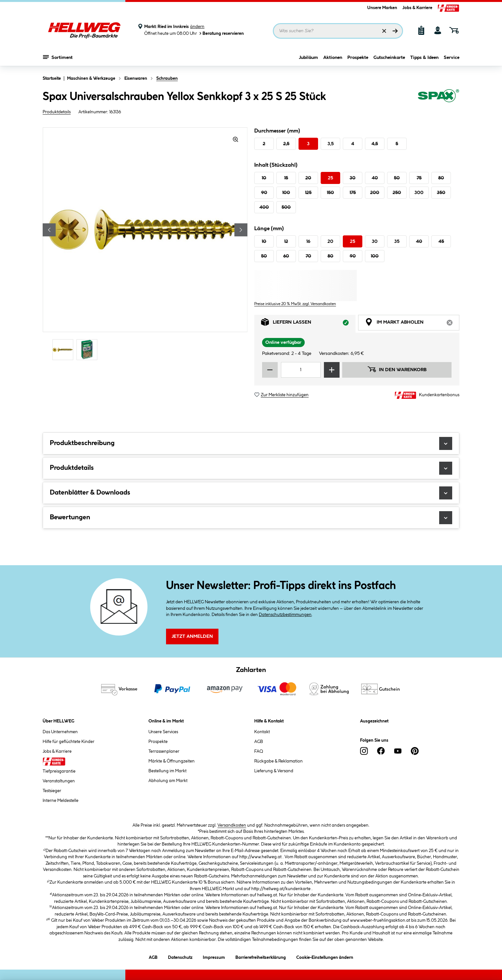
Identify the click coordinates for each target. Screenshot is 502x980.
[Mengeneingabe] (301, 370)
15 (286, 178)
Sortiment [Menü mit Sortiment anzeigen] (58, 57)
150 (330, 193)
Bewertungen (251, 518)
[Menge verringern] (270, 370)
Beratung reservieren (221, 33)
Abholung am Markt (168, 781)
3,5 (331, 144)
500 (286, 207)
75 (419, 178)
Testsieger (52, 791)
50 (397, 178)
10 (264, 178)
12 (286, 242)
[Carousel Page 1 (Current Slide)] (64, 350)
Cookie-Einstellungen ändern (325, 956)
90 (264, 193)
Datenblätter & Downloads (251, 493)
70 (308, 256)
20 (308, 178)
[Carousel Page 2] (89, 350)
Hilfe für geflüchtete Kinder (69, 742)
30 (353, 178)
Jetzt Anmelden (192, 637)
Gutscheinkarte (389, 58)
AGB (259, 742)
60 (286, 256)
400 (264, 207)
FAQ (259, 751)
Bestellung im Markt (167, 771)
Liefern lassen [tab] (308, 324)
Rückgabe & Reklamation (279, 761)
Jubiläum (308, 58)
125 (308, 193)
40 (375, 178)
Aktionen (333, 58)
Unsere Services (163, 732)
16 (308, 242)
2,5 (286, 144)
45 (441, 242)
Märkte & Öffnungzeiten (172, 761)
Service (452, 58)
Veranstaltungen (59, 781)
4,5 (375, 144)
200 (375, 193)
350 (441, 193)
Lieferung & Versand (274, 771)
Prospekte (358, 58)
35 (397, 242)
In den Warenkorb (397, 369)
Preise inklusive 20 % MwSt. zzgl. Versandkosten (295, 304)
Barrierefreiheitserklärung (261, 956)
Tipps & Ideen (424, 58)
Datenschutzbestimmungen (285, 615)
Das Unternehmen (60, 732)
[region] (145, 245)
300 (419, 193)
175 (353, 193)
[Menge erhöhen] (332, 370)
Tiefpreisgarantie (59, 771)
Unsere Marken (382, 8)
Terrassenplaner (164, 751)
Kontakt (262, 732)
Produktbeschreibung (251, 443)
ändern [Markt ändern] (197, 27)
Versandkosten (232, 825)
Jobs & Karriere (417, 8)
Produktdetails (57, 112)
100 (286, 193)
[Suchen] (395, 31)
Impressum (214, 956)
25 (330, 178)
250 (397, 193)
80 (441, 178)
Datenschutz (180, 956)
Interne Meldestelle (61, 801)
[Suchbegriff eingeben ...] (338, 31)
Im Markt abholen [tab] (412, 324)
